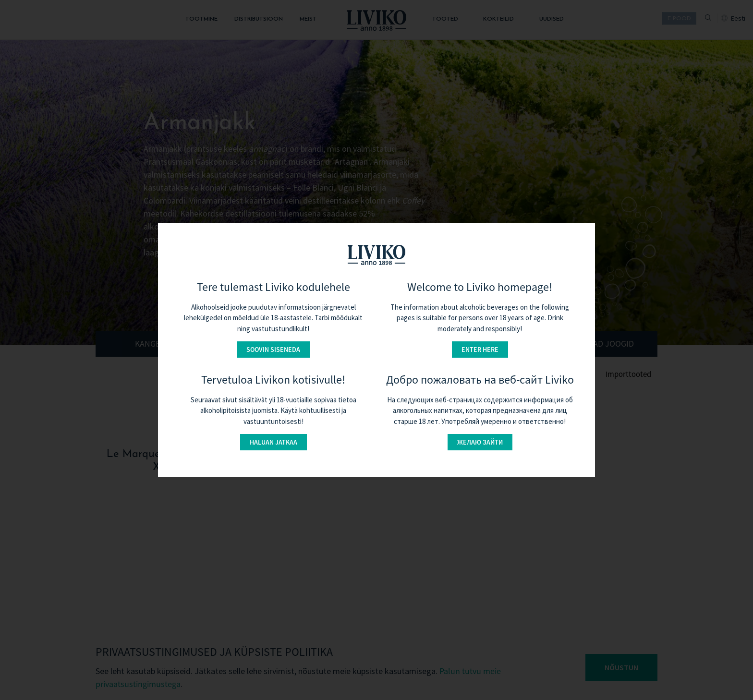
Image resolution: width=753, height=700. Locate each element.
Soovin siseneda (273, 350)
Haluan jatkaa (273, 442)
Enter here (480, 350)
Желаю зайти (480, 442)
